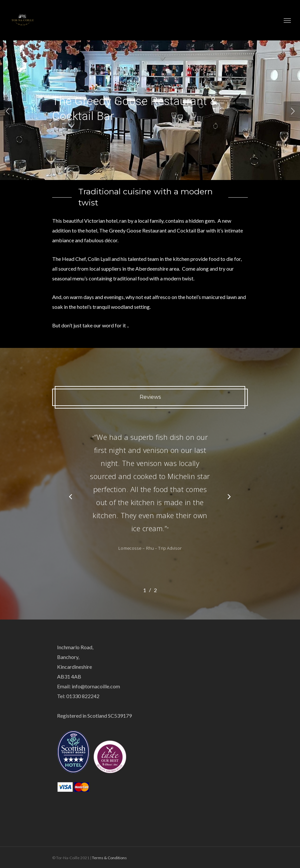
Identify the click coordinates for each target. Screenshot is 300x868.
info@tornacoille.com (96, 686)
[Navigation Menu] (287, 20)
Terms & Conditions (109, 858)
